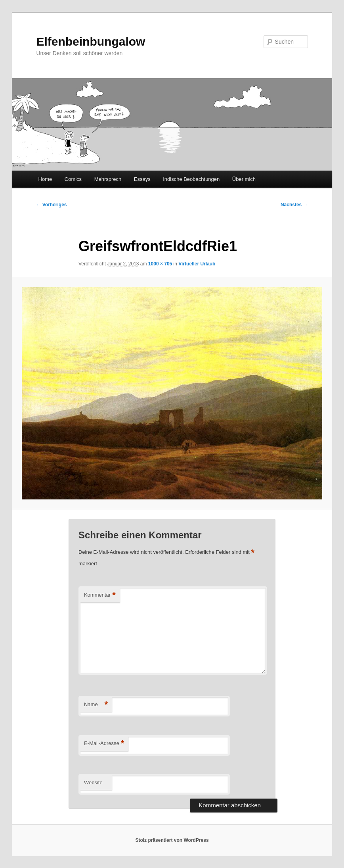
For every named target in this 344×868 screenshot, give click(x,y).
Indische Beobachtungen (191, 179)
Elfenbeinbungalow (91, 41)
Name (96, 705)
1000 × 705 (160, 264)
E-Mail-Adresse (104, 744)
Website (93, 783)
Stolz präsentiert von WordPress (172, 840)
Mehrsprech (108, 179)
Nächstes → (294, 205)
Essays (142, 179)
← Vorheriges (51, 205)
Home (45, 179)
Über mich (244, 179)
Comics (73, 179)
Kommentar (100, 595)
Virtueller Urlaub (197, 264)
